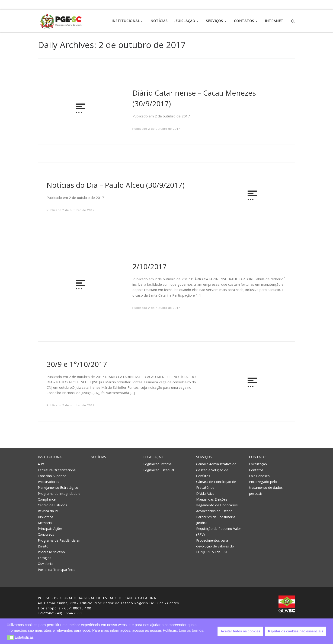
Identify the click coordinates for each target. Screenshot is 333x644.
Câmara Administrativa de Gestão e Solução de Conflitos (216, 470)
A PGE (43, 464)
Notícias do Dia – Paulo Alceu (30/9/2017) (116, 185)
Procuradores (48, 482)
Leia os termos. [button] (191, 630)
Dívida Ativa (205, 493)
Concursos (46, 534)
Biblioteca (45, 517)
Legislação (153, 457)
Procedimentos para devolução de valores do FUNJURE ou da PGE (215, 546)
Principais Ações (50, 528)
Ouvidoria (45, 563)
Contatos (258, 457)
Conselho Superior (52, 476)
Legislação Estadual (159, 470)
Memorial (45, 523)
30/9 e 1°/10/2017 (77, 364)
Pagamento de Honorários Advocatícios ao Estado (217, 508)
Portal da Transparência (57, 570)
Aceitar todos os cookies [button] (240, 631)
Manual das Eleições (212, 499)
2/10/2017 (150, 266)
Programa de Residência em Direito (60, 543)
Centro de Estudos (52, 505)
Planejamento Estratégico (58, 487)
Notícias (98, 457)
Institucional (51, 457)
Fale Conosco (259, 476)
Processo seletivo (51, 552)
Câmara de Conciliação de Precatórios (216, 484)
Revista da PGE (50, 511)
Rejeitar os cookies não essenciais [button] (296, 631)
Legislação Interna (157, 464)
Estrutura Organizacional (57, 470)
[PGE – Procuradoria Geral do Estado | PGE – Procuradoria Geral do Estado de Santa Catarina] (61, 20)
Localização (258, 464)
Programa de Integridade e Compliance (59, 496)
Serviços (204, 457)
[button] (10, 638)
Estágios (45, 558)
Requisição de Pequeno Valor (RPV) (219, 531)
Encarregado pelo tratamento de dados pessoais (266, 487)
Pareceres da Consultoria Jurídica (216, 520)
